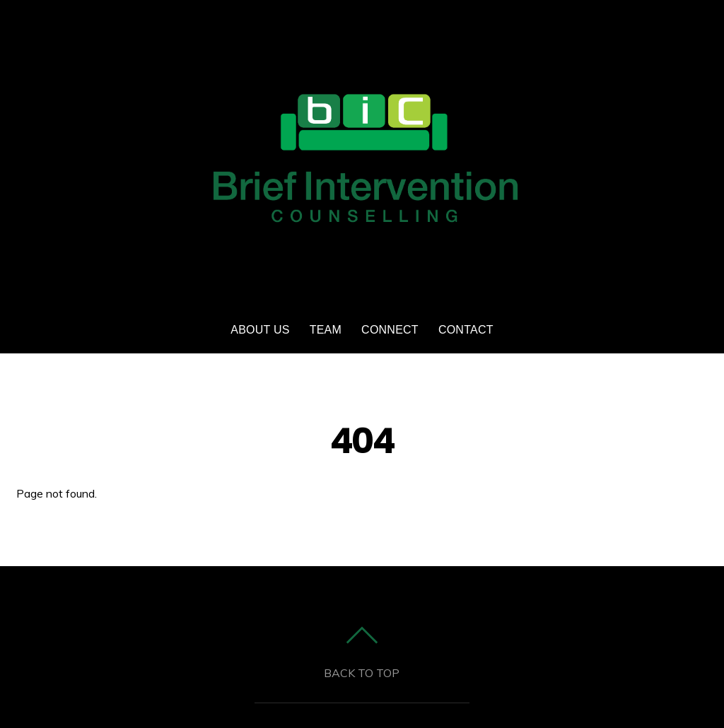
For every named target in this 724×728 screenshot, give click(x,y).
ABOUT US (260, 330)
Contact (466, 330)
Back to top (362, 673)
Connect (390, 330)
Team (326, 330)
